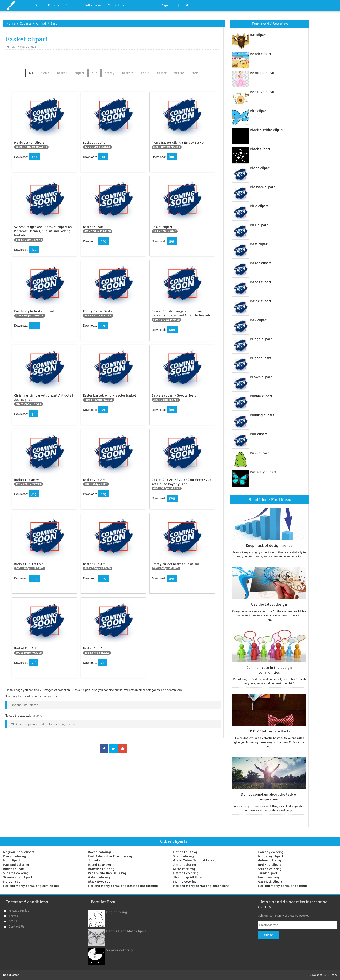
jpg (103, 157)
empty (110, 73)
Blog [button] (38, 5)
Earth (55, 23)
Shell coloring (184, 856)
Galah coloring (99, 877)
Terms (13, 916)
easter (162, 73)
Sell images (93, 5)
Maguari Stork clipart (19, 852)
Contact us (16, 926)
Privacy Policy (19, 911)
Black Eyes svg (99, 881)
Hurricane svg (268, 877)
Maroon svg (12, 881)
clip (95, 73)
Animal (41, 23)
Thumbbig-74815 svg (188, 877)
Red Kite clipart (270, 865)
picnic (45, 73)
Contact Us (116, 5)
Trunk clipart (268, 873)
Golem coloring (270, 860)
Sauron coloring (270, 869)
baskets (128, 73)
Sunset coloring (100, 860)
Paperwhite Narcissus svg (107, 873)
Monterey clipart (271, 856)
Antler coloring (185, 865)
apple (145, 73)
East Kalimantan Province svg (110, 856)
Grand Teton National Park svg (196, 860)
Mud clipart (12, 860)
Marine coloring (185, 881)
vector (179, 73)
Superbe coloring (16, 873)
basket (62, 73)
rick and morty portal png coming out (31, 886)
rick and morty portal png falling (282, 886)
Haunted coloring (16, 865)
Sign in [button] (167, 5)
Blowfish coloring (101, 869)
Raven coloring (100, 852)
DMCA (13, 921)
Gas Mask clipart (270, 881)
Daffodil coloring (186, 873)
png (35, 157)
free (195, 73)
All (31, 73)
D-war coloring (15, 856)
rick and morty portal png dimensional (202, 886)
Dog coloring (117, 912)
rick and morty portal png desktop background (123, 886)
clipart (79, 73)
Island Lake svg (100, 865)
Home (11, 23)
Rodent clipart (14, 869)
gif (34, 414)
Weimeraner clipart (18, 877)
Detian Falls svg (185, 852)
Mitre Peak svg (184, 869)
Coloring (72, 5)
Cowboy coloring (271, 852)
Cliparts (54, 5)
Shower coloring (119, 950)
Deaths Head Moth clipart (126, 931)
